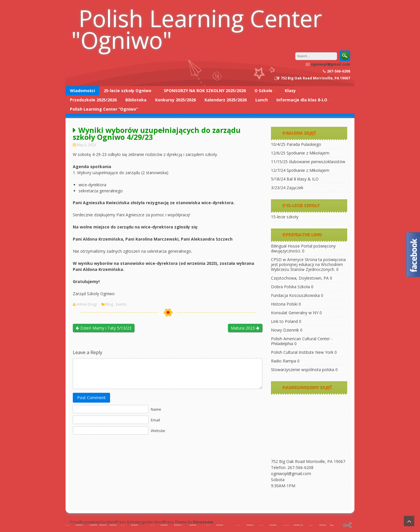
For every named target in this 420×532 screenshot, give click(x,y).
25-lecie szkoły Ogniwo (128, 91)
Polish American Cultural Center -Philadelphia (302, 341)
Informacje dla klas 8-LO (302, 100)
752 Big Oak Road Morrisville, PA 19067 (308, 461)
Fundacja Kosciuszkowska (295, 295)
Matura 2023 (245, 328)
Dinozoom (203, 522)
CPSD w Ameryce (287, 260)
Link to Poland (284, 321)
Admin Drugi (87, 304)
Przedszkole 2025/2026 (93, 100)
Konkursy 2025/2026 (175, 100)
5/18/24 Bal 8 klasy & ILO (295, 179)
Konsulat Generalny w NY (295, 313)
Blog (109, 304)
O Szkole (263, 91)
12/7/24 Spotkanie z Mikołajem (300, 170)
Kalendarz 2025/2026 (226, 100)
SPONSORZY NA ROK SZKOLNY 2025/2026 (205, 91)
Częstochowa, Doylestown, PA (300, 278)
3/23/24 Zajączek (287, 188)
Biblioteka (136, 100)
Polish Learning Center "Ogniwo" (197, 29)
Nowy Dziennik (285, 330)
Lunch (262, 100)
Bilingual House (285, 246)
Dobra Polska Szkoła (290, 287)
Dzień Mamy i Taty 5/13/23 (104, 328)
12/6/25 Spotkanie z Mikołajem (300, 153)
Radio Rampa (284, 361)
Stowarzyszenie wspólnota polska (303, 370)
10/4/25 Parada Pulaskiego (296, 144)
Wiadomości (82, 91)
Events (121, 304)
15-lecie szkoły (285, 217)
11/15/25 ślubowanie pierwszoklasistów (308, 162)
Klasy (290, 91)
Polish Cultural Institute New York (302, 352)
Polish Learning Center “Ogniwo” (104, 109)
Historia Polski (284, 304)
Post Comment (91, 398)
